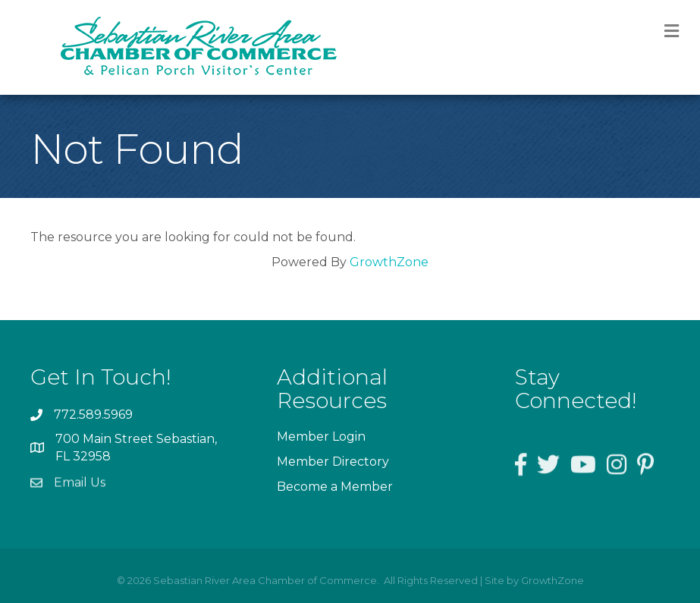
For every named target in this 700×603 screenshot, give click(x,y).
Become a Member (335, 487)
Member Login (321, 437)
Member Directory (333, 462)
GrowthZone (389, 262)
